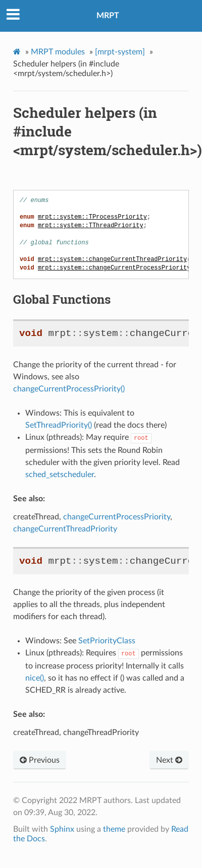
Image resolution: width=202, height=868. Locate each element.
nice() (35, 677)
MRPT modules (58, 52)
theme (114, 828)
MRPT (108, 16)
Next (169, 759)
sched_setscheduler (60, 474)
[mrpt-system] (120, 52)
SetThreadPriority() (59, 425)
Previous (40, 759)
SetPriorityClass (107, 640)
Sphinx (62, 828)
